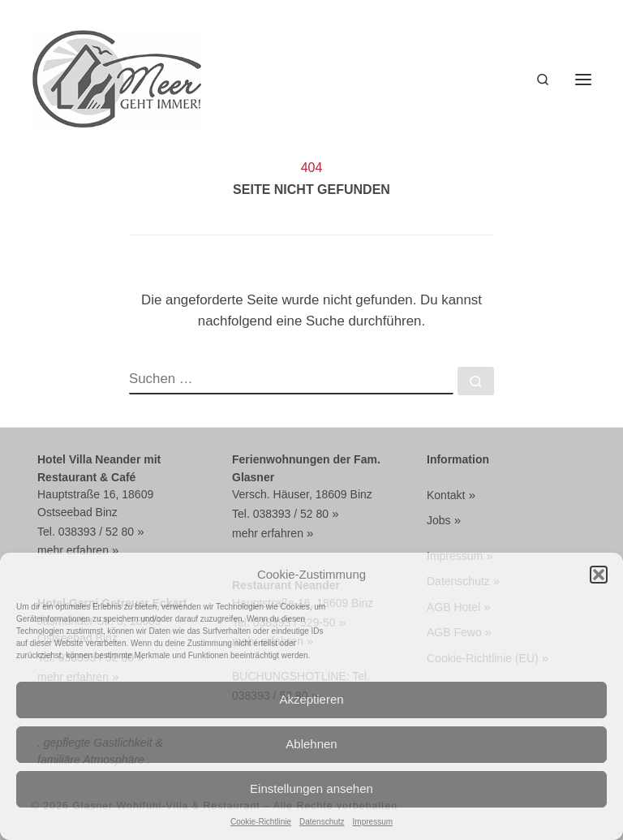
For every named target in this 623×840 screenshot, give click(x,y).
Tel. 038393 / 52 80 (86, 532)
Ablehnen (311, 744)
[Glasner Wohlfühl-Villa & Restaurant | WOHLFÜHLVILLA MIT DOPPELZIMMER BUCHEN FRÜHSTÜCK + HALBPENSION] (117, 78)
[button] (599, 575)
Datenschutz (322, 822)
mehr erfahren (73, 550)
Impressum (373, 822)
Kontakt (446, 495)
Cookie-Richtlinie (261, 822)
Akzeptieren (311, 699)
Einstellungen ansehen (311, 788)
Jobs (439, 520)
